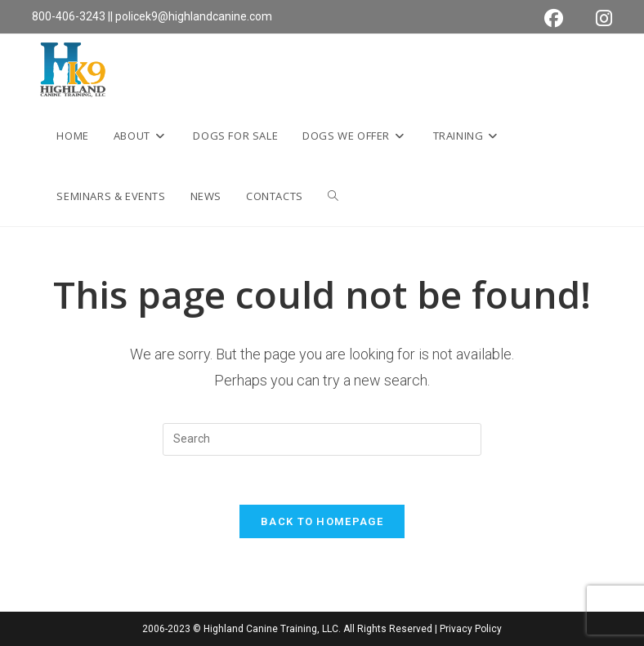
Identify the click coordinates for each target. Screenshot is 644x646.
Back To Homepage (322, 521)
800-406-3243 (69, 16)
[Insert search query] (322, 439)
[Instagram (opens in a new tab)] (596, 18)
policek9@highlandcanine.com (194, 16)
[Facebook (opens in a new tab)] (554, 18)
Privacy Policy (471, 629)
